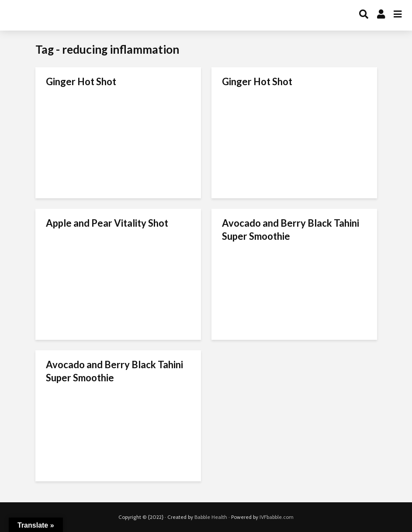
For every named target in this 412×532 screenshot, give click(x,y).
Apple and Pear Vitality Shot (107, 223)
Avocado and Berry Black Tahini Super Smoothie (291, 230)
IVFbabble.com (277, 517)
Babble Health (211, 517)
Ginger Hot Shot (81, 81)
